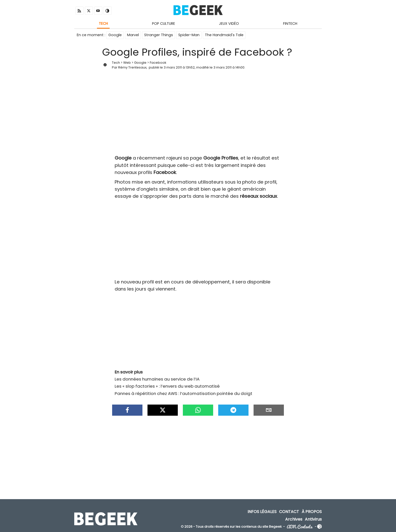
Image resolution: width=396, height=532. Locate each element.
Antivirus (313, 519)
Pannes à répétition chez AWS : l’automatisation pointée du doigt (183, 393)
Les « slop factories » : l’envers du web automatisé (167, 386)
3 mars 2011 (173, 67)
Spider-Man (189, 35)
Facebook (158, 63)
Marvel (133, 35)
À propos (312, 512)
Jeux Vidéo (229, 24)
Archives (294, 519)
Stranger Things (159, 35)
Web (127, 63)
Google (115, 35)
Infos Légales (262, 512)
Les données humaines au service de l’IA (157, 379)
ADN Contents (300, 527)
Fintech (290, 24)
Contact (289, 512)
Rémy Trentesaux (132, 67)
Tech (103, 24)
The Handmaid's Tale (224, 35)
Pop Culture (164, 24)
